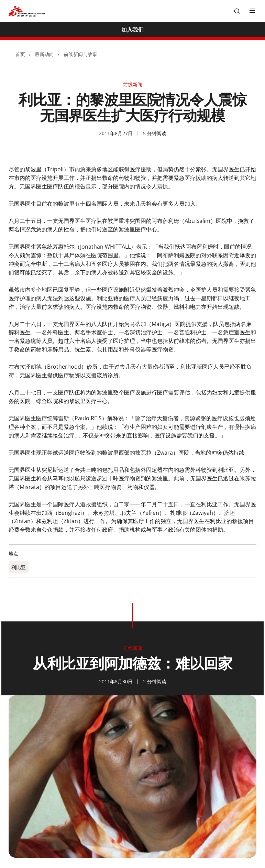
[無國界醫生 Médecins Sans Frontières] (27, 11)
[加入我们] (132, 30)
